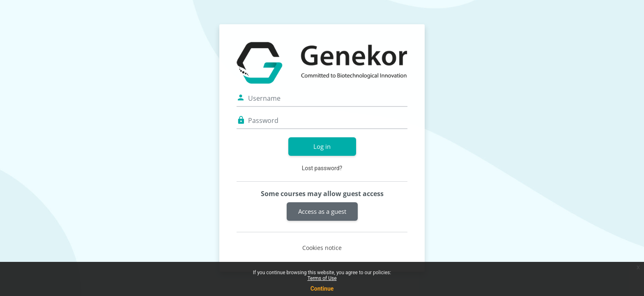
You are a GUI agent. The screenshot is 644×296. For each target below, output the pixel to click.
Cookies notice (322, 248)
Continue (322, 289)
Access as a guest (322, 211)
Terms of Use (322, 278)
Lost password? (322, 168)
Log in (322, 146)
